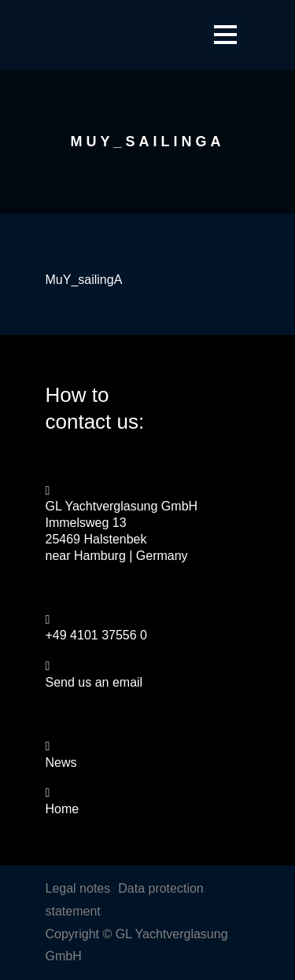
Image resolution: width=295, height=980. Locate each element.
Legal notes (78, 888)
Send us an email (94, 682)
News (61, 763)
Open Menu (225, 34)
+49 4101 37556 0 (96, 635)
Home (63, 809)
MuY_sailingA (84, 280)
